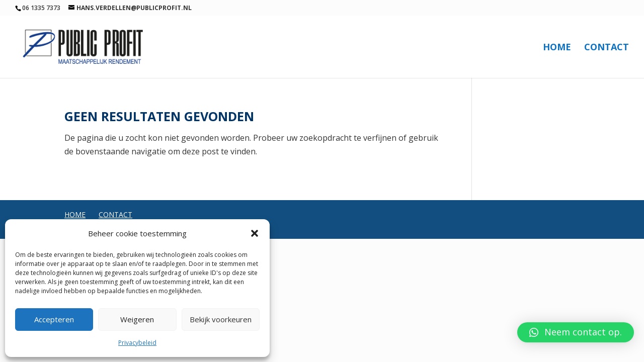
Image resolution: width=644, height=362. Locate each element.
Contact (607, 48)
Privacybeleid (137, 343)
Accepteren (54, 319)
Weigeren (137, 319)
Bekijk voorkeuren (221, 319)
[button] (255, 233)
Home (557, 48)
